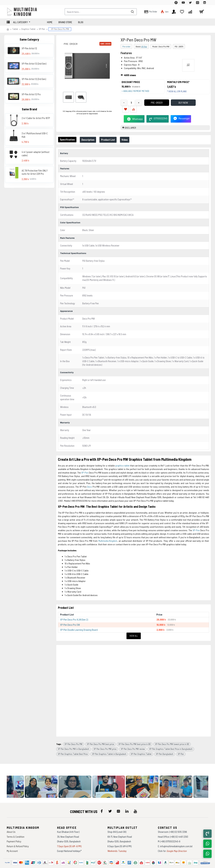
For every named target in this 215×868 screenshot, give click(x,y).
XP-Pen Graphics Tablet (141, 744)
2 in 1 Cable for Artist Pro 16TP (36, 118)
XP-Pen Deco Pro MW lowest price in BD (172, 734)
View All (134, 629)
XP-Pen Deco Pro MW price (105, 739)
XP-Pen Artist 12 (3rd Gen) (34, 79)
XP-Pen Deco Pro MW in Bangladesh (73, 739)
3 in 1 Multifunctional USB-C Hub (35, 135)
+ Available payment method (137, 93)
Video (129, 136)
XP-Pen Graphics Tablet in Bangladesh (109, 744)
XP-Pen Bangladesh (165, 744)
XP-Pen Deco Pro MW (73, 734)
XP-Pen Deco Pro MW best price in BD (135, 734)
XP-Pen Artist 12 (29, 48)
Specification (68, 136)
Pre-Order (150, 106)
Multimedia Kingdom (108, 536)
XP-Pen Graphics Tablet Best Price (73, 744)
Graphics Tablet (28, 29)
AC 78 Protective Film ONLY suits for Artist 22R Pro (35, 172)
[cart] (202, 12)
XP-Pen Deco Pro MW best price (100, 734)
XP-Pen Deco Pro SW (70, 618)
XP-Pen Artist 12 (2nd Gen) (34, 64)
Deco (89, 482)
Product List (111, 136)
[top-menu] (9, 3)
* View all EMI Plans (179, 93)
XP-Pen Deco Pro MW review (133, 739)
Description (90, 136)
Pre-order (126, 46)
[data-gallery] (44, 777)
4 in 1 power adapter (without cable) (36, 154)
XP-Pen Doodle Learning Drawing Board (79, 623)
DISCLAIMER (130, 124)
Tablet (15, 29)
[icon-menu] (102, 801)
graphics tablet (122, 461)
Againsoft (136, 864)
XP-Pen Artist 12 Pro (31, 94)
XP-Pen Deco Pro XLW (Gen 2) (74, 613)
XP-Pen (42, 29)
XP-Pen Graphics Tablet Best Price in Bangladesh (171, 739)
